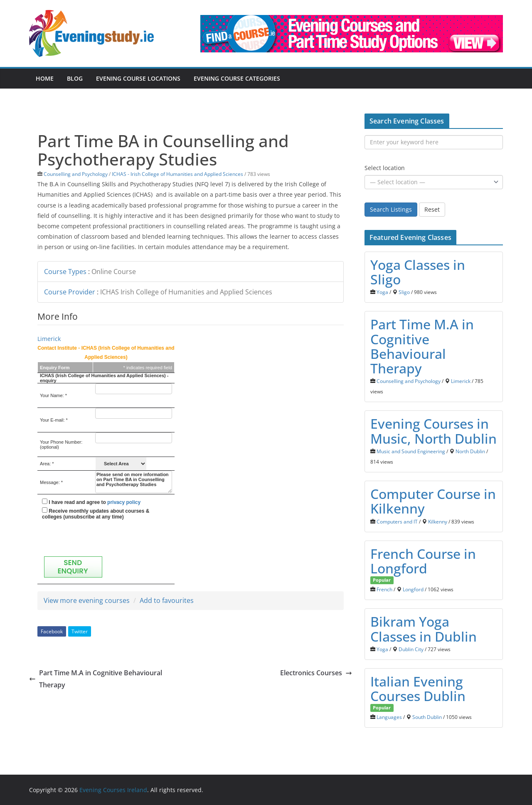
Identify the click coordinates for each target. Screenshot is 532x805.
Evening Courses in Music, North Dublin (433, 431)
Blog (75, 78)
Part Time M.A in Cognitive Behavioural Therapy (96, 679)
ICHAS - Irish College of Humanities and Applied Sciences (177, 174)
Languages (389, 717)
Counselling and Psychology (76, 174)
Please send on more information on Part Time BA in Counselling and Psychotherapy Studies (134, 482)
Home (45, 78)
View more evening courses (87, 600)
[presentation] (105, 538)
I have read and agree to (91, 502)
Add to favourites (167, 600)
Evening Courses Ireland (113, 790)
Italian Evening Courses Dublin (418, 689)
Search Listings (391, 209)
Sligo (404, 292)
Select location (385, 168)
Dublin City (411, 649)
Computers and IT (397, 521)
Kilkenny (438, 521)
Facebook (52, 631)
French (384, 589)
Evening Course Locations (138, 78)
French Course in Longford (423, 561)
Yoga (382, 292)
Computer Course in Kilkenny (433, 501)
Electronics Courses (316, 673)
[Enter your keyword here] (434, 142)
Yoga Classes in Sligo (418, 272)
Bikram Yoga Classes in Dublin (424, 629)
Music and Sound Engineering (411, 451)
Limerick (49, 339)
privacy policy (124, 502)
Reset (432, 209)
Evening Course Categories (237, 78)
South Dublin (427, 717)
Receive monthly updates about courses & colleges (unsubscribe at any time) (96, 514)
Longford (413, 589)
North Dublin (470, 451)
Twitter (80, 631)
